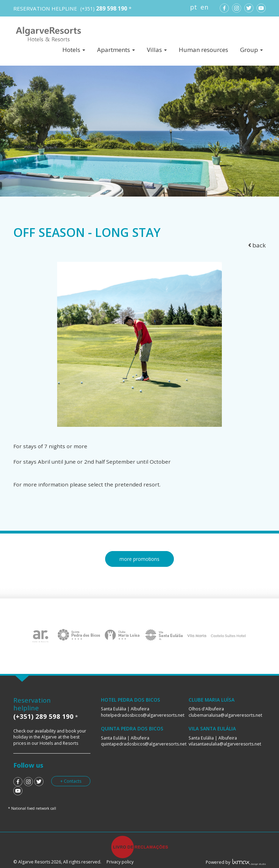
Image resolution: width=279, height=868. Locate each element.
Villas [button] (157, 50)
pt (193, 7)
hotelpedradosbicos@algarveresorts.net (143, 715)
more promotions (139, 559)
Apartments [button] (116, 50)
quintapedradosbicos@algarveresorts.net (144, 744)
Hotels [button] (74, 50)
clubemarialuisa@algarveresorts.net (225, 715)
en (205, 7)
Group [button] (251, 50)
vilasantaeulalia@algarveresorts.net (225, 744)
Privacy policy (120, 862)
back (257, 245)
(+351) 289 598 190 (43, 716)
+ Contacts (71, 781)
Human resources (203, 50)
